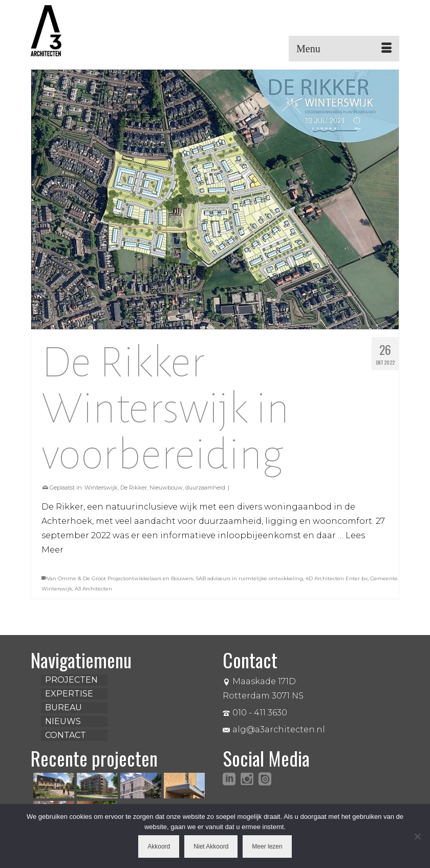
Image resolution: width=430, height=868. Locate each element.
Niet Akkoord (211, 846)
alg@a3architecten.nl (274, 729)
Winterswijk (101, 488)
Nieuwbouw (166, 488)
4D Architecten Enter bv (337, 578)
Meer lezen (267, 846)
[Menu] (344, 49)
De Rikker (134, 488)
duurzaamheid (205, 488)
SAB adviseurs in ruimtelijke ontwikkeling (249, 578)
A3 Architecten (93, 589)
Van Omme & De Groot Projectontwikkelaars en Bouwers (120, 578)
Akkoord (159, 846)
